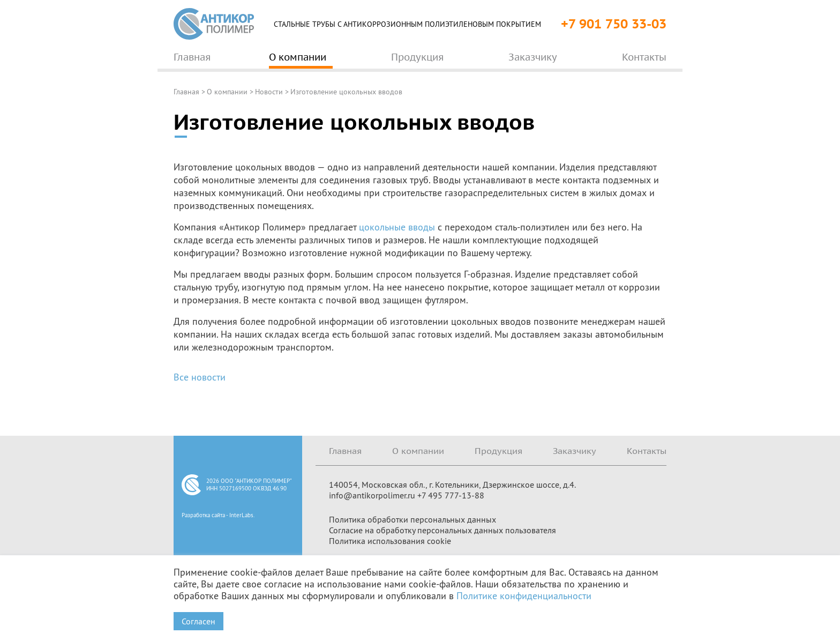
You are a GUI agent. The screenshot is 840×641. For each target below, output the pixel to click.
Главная (186, 92)
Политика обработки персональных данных (412, 519)
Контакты (647, 451)
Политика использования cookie (390, 541)
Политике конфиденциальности (524, 595)
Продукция (498, 451)
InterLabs (241, 515)
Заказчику (575, 451)
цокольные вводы (397, 227)
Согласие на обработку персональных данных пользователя (442, 530)
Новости (269, 92)
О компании (227, 92)
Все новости (200, 377)
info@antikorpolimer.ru (372, 495)
